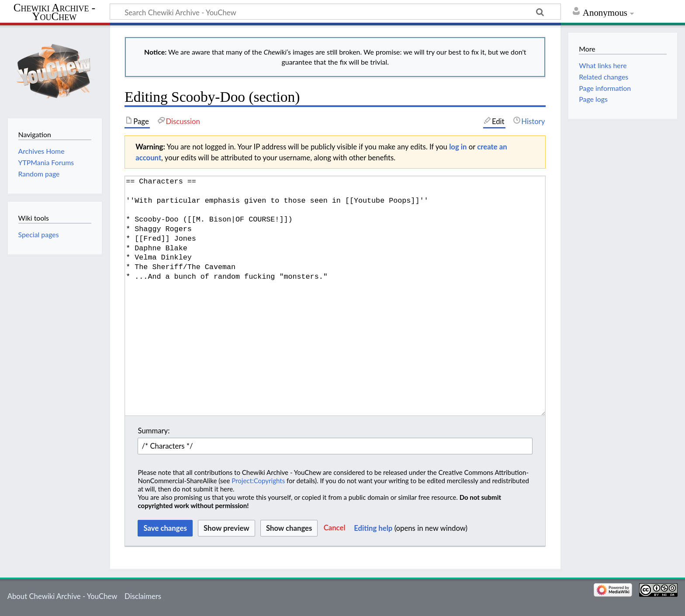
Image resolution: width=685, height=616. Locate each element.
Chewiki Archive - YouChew (54, 12)
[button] (335, 528)
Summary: (154, 431)
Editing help (373, 528)
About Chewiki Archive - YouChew (62, 596)
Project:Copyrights (258, 481)
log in (458, 147)
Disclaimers (143, 596)
